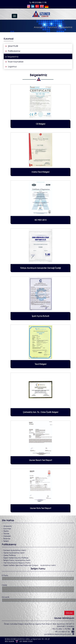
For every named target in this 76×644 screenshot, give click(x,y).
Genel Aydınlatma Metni (14, 553)
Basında (7, 538)
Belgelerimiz (12, 57)
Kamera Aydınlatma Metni (14, 550)
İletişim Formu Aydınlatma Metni (17, 560)
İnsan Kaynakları (14, 62)
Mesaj (4, 585)
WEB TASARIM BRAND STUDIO (19, 641)
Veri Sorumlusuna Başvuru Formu (17, 563)
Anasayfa (39, 27)
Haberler (7, 536)
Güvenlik (6, 597)
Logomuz (11, 67)
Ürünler (6, 534)
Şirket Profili (12, 46)
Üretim (6, 531)
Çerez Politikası (9, 555)
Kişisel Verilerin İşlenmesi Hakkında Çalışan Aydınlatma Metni (29, 565)
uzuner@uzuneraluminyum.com (58, 634)
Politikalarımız (13, 51)
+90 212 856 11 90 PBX (61, 629)
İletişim (6, 541)
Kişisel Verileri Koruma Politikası (16, 558)
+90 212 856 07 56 (63, 632)
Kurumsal (7, 529)
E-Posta (5, 575)
